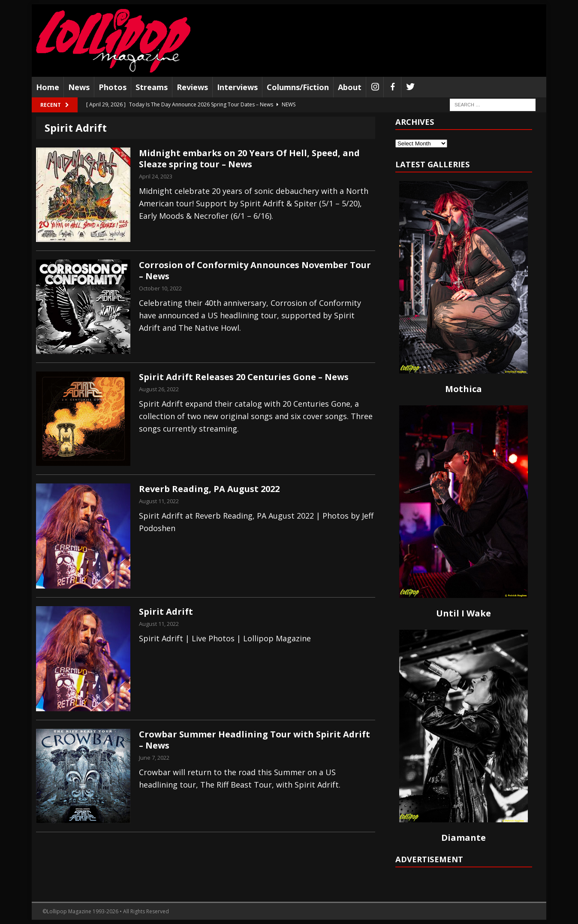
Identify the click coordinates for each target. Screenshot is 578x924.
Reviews (192, 87)
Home (48, 87)
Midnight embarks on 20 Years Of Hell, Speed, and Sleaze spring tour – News (249, 159)
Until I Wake (464, 613)
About (350, 87)
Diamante (464, 838)
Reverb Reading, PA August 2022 (209, 489)
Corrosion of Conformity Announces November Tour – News (255, 270)
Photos (113, 87)
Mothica (464, 389)
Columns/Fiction (298, 87)
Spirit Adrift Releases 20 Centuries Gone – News (244, 377)
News (79, 87)
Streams (152, 87)
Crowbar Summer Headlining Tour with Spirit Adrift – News (254, 740)
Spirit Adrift (166, 611)
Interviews (237, 87)
